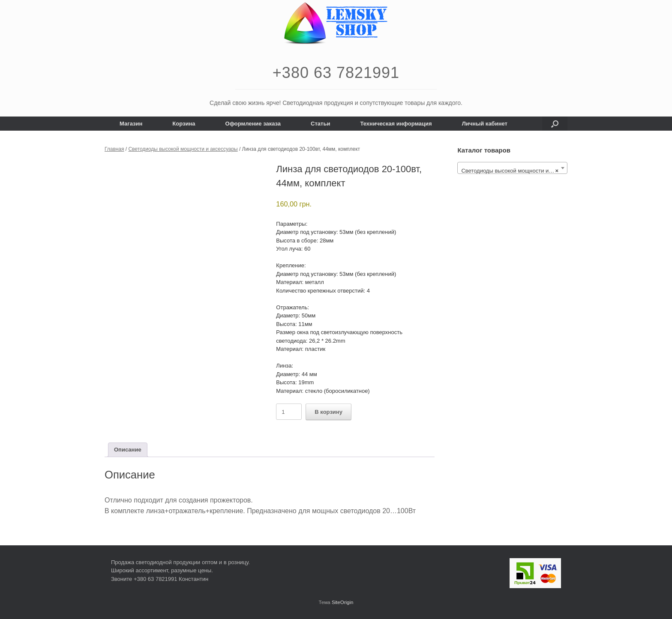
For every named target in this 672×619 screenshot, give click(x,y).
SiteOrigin (343, 602)
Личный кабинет (485, 124)
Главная (114, 149)
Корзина (184, 124)
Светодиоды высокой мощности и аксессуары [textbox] (514, 171)
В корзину (328, 412)
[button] (555, 124)
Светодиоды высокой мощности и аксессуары (183, 149)
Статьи (320, 124)
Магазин (131, 124)
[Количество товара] (289, 412)
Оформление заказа (253, 124)
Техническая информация (396, 124)
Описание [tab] (128, 450)
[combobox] (512, 168)
